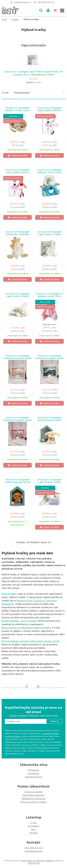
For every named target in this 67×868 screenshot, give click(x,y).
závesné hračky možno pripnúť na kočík (40, 641)
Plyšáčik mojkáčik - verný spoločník (19, 621)
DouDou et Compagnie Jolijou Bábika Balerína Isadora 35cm (18, 172)
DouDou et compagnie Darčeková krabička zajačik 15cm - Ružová (18, 420)
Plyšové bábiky (9, 594)
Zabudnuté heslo (34, 777)
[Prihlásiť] (48, 10)
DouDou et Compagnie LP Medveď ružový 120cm (50, 295)
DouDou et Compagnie (45, 601)
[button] (41, 10)
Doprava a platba (34, 792)
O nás (33, 823)
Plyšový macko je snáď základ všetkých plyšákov (26, 628)
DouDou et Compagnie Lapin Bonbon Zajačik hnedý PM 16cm (18, 296)
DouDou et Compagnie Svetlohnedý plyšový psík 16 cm (17, 482)
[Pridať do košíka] (17, 155)
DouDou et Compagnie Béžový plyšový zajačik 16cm (49, 420)
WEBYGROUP (34, 863)
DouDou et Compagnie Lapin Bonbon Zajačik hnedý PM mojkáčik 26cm (34, 73)
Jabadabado (8, 604)
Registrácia (34, 773)
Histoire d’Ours (25, 601)
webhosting (50, 861)
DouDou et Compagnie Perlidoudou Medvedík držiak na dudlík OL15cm (17, 234)
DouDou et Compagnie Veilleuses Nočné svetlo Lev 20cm (49, 172)
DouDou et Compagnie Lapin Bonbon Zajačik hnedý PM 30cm (49, 482)
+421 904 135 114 (45, 2)
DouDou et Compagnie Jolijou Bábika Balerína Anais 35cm (49, 110)
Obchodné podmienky (33, 795)
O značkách (33, 826)
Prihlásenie (33, 770)
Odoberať (54, 721)
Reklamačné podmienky (34, 799)
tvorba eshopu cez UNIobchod (33, 861)
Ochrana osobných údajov (33, 802)
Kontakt (34, 833)
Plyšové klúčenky (10, 641)
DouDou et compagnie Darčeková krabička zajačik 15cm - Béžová (18, 358)
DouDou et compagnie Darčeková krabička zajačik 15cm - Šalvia (49, 358)
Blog (34, 829)
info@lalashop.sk (22, 2)
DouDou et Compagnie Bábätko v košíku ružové (18, 109)
